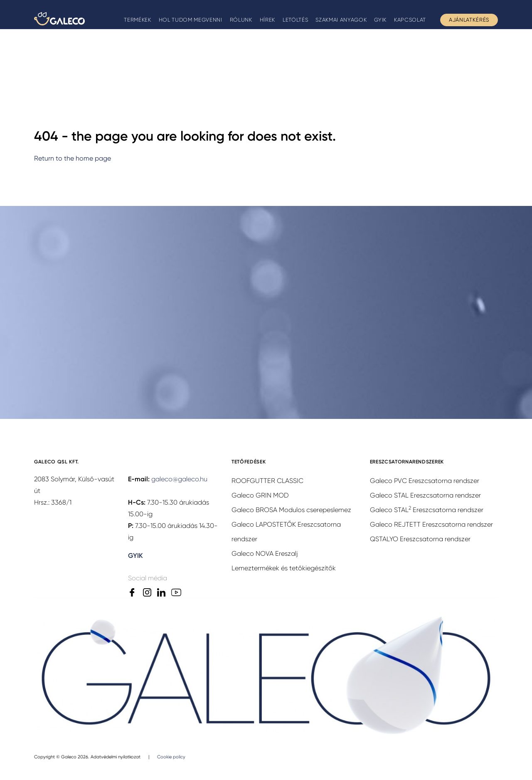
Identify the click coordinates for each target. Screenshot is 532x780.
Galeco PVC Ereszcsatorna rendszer (425, 481)
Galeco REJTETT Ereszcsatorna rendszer (431, 524)
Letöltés (295, 20)
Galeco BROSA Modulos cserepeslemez (291, 510)
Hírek (267, 20)
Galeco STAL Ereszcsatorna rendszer (425, 495)
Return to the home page (73, 158)
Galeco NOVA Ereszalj (265, 553)
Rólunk (241, 20)
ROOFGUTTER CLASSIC (267, 481)
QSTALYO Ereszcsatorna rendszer (420, 539)
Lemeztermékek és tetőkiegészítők (284, 568)
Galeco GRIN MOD (260, 495)
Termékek (137, 20)
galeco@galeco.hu (179, 479)
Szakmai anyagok (341, 20)
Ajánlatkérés (469, 20)
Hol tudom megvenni (191, 20)
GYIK (380, 20)
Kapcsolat (410, 20)
